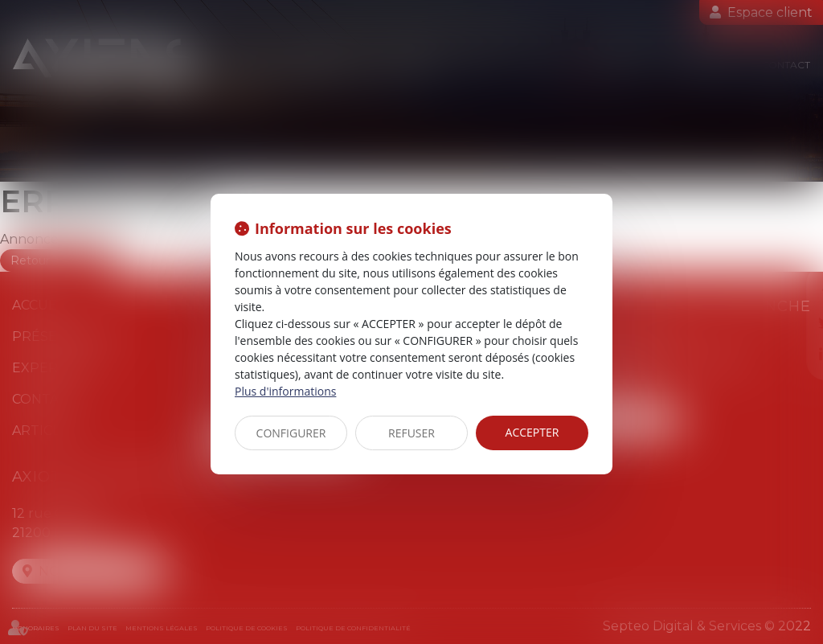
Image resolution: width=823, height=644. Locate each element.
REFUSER (411, 433)
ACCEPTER (532, 432)
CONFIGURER (291, 433)
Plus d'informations (285, 391)
